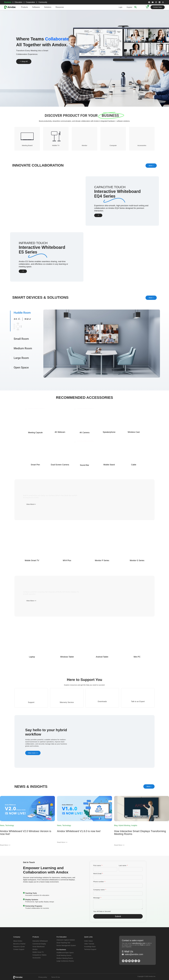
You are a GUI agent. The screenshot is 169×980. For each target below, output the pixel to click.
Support (31, 741)
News (2, 825)
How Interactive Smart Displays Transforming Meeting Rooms (140, 832)
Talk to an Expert (138, 740)
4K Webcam (60, 494)
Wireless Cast (134, 494)
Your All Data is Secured (102, 911)
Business (8, 2)
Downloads (102, 740)
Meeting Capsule (35, 494)
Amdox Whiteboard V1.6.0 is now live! (79, 830)
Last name (123, 865)
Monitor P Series (102, 601)
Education (19, 2)
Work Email (98, 873)
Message (97, 897)
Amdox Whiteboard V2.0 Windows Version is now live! (26, 832)
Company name (99, 889)
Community (43, 2)
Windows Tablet (67, 697)
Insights (134, 825)
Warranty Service (67, 741)
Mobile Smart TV (32, 601)
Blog (116, 825)
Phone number (99, 881)
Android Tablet (102, 697)
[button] (1, 821)
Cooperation (31, 2)
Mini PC (137, 697)
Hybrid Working (124, 825)
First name (97, 865)
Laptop (32, 697)
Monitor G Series (137, 601)
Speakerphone (109, 494)
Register (129, 7)
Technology (10, 825)
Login (120, 7)
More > (151, 166)
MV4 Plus (67, 601)
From (142, 944)
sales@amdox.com (139, 942)
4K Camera (84, 494)
